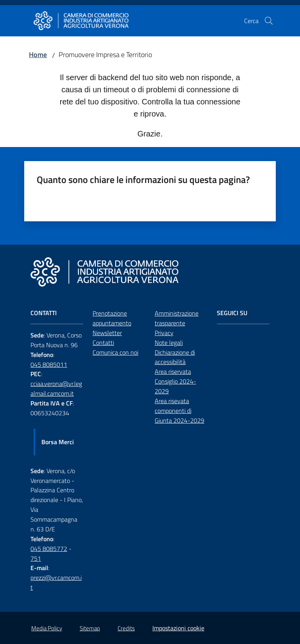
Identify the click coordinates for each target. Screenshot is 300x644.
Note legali (169, 343)
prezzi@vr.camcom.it (56, 582)
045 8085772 (49, 549)
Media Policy (47, 628)
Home (38, 55)
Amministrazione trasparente (177, 318)
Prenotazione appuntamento (112, 318)
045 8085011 (49, 364)
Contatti (103, 343)
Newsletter (107, 333)
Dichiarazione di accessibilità (175, 357)
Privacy (164, 333)
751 (36, 558)
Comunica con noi (115, 352)
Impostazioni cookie (178, 628)
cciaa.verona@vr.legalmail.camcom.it (56, 388)
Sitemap (90, 628)
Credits (126, 628)
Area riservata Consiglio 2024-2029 (175, 381)
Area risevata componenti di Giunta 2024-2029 (179, 411)
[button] (269, 21)
